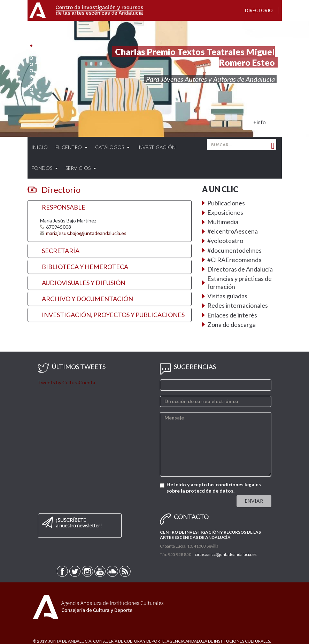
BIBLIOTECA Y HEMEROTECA (85, 267)
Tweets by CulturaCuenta (67, 382)
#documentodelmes (234, 250)
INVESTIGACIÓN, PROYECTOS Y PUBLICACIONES (113, 315)
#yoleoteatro (225, 241)
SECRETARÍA (61, 251)
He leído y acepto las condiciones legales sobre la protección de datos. (214, 488)
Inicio (40, 147)
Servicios (81, 168)
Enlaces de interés (232, 315)
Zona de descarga (231, 324)
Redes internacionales (238, 305)
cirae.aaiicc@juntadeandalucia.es (226, 554)
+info (260, 122)
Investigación (156, 147)
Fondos (45, 168)
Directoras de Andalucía (240, 269)
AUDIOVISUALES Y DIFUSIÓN (84, 283)
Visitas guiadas (227, 296)
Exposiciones (225, 212)
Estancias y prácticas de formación (240, 282)
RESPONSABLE (64, 207)
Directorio (259, 10)
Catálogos (112, 147)
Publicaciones (226, 203)
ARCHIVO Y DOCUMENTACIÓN (87, 299)
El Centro (71, 147)
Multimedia (223, 222)
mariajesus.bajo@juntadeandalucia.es (86, 233)
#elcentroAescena (233, 231)
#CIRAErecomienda (234, 260)
